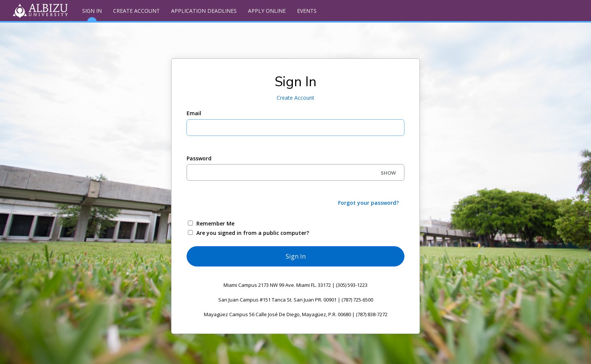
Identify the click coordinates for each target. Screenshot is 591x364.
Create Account (136, 11)
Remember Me (215, 223)
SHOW (388, 173)
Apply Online (267, 11)
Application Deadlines (204, 11)
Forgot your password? (368, 203)
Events (307, 11)
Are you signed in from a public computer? (253, 233)
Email (194, 113)
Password (199, 158)
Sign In (92, 14)
